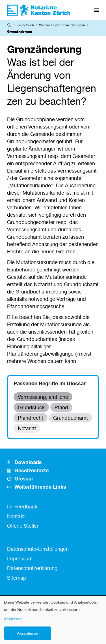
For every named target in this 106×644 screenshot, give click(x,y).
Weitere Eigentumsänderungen (62, 25)
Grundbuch (25, 25)
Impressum (20, 558)
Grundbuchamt (71, 418)
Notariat (27, 428)
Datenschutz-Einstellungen (38, 549)
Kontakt (16, 516)
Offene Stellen (23, 526)
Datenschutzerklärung (32, 568)
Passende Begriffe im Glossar (50, 383)
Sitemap (17, 578)
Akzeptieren (28, 633)
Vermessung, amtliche (43, 397)
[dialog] (53, 620)
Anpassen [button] (13, 619)
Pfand (61, 407)
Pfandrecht (31, 418)
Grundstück (31, 407)
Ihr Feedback (22, 506)
